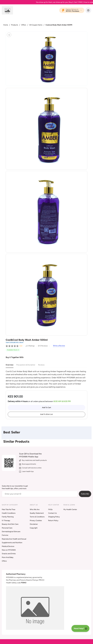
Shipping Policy (54, 517)
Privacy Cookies (36, 521)
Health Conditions (9, 513)
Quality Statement (37, 513)
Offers (24, 25)
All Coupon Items (36, 25)
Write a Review (59, 346)
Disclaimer (34, 524)
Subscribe (85, 494)
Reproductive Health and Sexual (14, 539)
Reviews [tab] (41, 365)
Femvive (5, 535)
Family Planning (8, 517)
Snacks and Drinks (9, 554)
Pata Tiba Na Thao (9, 509)
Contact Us (52, 513)
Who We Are (35, 509)
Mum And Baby (8, 557)
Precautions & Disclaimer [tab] (26, 365)
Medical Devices (8, 546)
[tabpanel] (46, 379)
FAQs (50, 509)
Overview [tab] (10, 365)
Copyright (34, 528)
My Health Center (70, 509)
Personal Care (7, 528)
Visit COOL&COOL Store (14, 342)
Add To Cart (47, 408)
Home (6, 25)
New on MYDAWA (9, 550)
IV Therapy (6, 521)
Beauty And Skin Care (10, 524)
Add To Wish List (46, 414)
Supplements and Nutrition (12, 543)
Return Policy (53, 521)
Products (15, 25)
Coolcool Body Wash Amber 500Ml (59, 25)
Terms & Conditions (37, 517)
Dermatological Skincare (11, 532)
